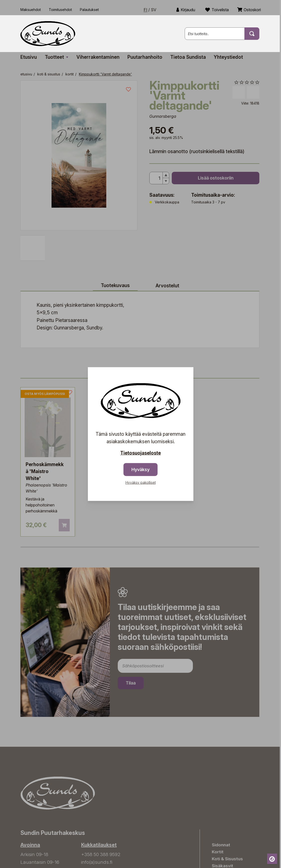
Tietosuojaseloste (140, 453)
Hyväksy (140, 469)
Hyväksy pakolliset (141, 482)
